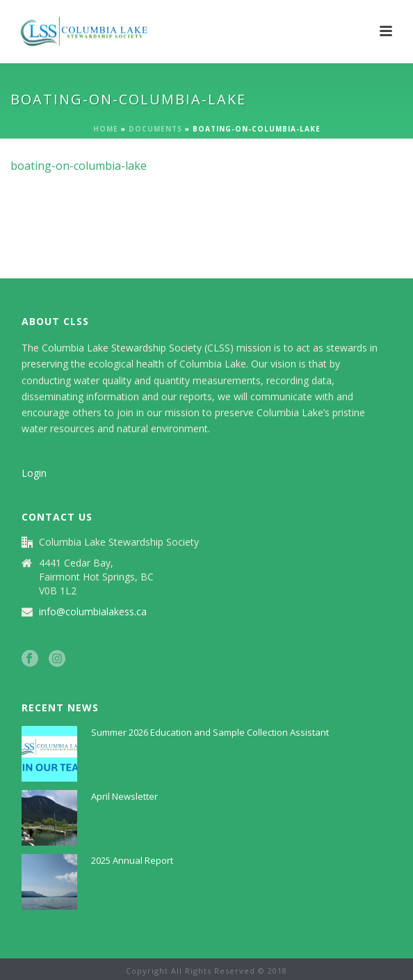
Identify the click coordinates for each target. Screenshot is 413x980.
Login (34, 473)
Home (106, 129)
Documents (155, 129)
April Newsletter (124, 796)
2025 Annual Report (132, 860)
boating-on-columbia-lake (79, 166)
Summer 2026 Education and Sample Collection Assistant (210, 732)
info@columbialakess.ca (93, 612)
